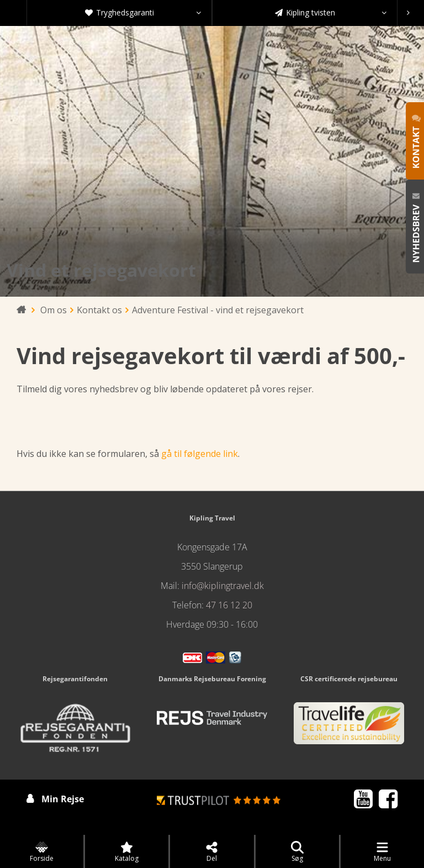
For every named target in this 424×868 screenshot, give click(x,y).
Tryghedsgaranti (143, 13)
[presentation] (408, 13)
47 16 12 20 (229, 605)
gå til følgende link (200, 454)
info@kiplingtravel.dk (223, 586)
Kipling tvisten (331, 13)
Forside (42, 852)
